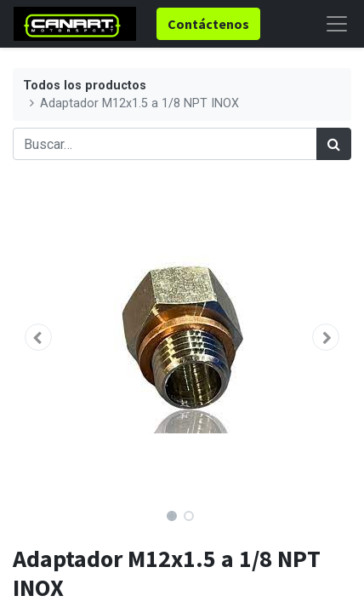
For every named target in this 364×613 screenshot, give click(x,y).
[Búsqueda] (334, 144)
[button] (38, 337)
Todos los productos (85, 86)
